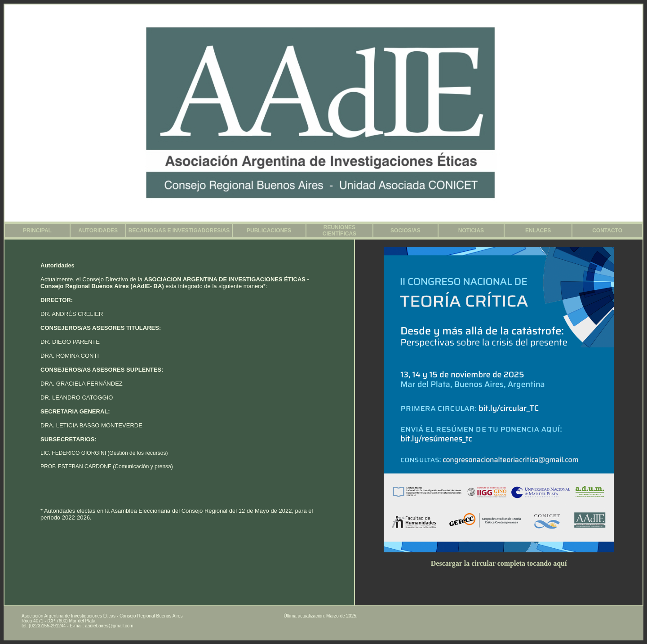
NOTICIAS (471, 231)
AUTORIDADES (98, 231)
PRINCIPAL (37, 231)
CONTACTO (607, 231)
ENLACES (538, 231)
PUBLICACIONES (269, 231)
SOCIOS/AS (405, 231)
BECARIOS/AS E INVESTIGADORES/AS (179, 231)
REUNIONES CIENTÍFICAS (339, 231)
